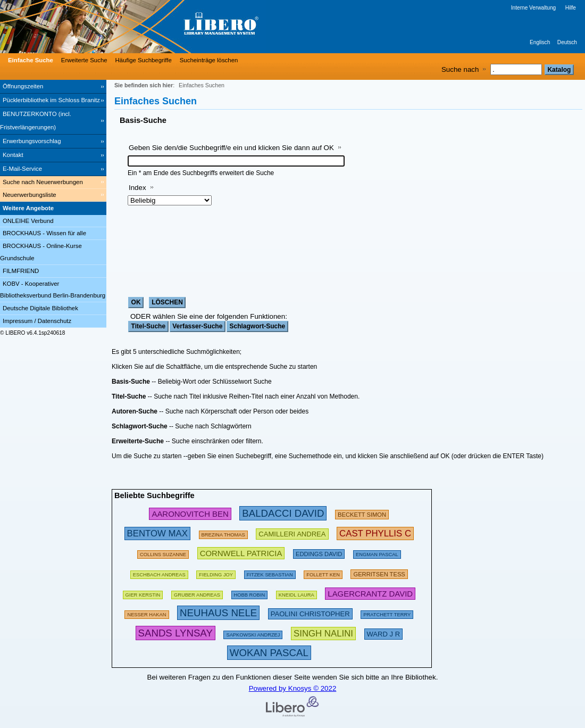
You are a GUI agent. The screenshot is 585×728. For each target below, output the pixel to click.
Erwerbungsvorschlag (32, 141)
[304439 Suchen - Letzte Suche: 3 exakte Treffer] (175, 633)
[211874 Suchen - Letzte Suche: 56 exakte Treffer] (379, 573)
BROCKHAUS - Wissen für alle (44, 233)
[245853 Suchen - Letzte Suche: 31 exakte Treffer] (190, 513)
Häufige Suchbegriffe (144, 60)
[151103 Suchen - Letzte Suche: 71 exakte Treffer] (147, 613)
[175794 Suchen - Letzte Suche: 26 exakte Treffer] (223, 533)
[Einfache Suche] (29, 60)
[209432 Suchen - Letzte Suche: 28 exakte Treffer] (362, 513)
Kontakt (13, 155)
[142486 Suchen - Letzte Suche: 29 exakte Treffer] (253, 633)
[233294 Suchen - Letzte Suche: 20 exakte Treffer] (370, 593)
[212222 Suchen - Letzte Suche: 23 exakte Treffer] (310, 613)
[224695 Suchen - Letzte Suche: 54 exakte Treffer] (241, 553)
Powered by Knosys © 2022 (293, 688)
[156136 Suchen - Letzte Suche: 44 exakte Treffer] (216, 573)
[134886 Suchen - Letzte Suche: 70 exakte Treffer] (270, 573)
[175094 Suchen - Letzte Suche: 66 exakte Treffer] (387, 613)
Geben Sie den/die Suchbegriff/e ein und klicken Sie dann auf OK (231, 148)
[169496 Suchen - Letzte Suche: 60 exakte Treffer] (323, 573)
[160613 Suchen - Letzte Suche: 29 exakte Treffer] (163, 553)
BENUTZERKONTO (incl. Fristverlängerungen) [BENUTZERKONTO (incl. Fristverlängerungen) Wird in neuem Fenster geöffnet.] (36, 121)
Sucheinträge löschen (209, 60)
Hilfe (571, 8)
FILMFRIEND (21, 271)
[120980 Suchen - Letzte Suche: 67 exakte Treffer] (197, 593)
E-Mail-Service (22, 169)
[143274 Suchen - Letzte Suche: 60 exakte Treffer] (143, 593)
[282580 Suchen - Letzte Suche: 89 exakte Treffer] (283, 513)
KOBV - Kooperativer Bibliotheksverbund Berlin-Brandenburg (53, 290)
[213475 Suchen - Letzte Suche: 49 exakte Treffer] (292, 533)
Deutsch (567, 42)
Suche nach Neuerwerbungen (43, 182)
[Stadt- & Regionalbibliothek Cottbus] (160, 27)
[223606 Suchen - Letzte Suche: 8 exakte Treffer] (384, 633)
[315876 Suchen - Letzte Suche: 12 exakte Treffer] (269, 653)
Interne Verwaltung (533, 8)
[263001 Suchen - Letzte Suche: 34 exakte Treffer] (157, 533)
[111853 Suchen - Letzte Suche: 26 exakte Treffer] (296, 593)
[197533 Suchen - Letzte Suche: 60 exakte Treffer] (159, 573)
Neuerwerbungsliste (30, 195)
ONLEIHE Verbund (28, 221)
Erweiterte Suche (84, 60)
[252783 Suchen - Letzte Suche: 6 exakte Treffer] (375, 533)
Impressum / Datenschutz (37, 321)
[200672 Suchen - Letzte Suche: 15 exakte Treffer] (319, 553)
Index (137, 188)
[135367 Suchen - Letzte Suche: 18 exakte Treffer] (250, 593)
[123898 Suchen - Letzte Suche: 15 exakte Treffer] (377, 553)
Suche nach (460, 69)
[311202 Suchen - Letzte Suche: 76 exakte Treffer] (218, 613)
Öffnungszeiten (23, 86)
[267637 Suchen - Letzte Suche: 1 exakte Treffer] (323, 633)
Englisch (540, 42)
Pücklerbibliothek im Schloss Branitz (51, 100)
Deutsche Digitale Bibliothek (40, 308)
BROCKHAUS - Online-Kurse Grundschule (41, 252)
